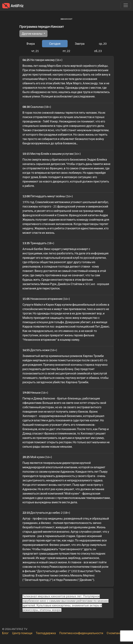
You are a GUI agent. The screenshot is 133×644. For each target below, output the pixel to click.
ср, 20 (103, 44)
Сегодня (55, 44)
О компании (115, 633)
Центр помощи (22, 633)
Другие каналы (32, 33)
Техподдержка (46, 633)
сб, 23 (98, 51)
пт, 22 (66, 51)
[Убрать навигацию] (126, 5)
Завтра (80, 44)
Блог (5, 633)
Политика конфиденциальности (81, 633)
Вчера (31, 44)
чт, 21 (35, 51)
